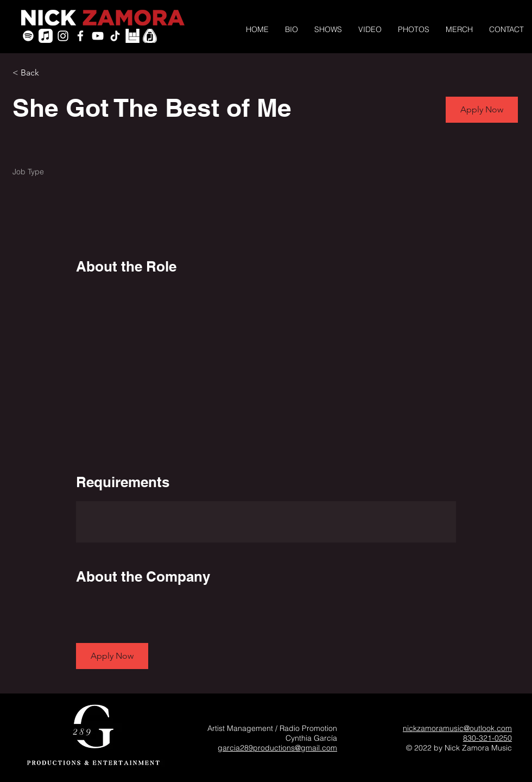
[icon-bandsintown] (132, 36)
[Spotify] (28, 36)
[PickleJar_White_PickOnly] (150, 36)
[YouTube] (98, 36)
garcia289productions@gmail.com (277, 748)
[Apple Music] (46, 36)
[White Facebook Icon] (80, 36)
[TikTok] (115, 36)
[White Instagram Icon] (63, 36)
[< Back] (51, 73)
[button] (482, 110)
